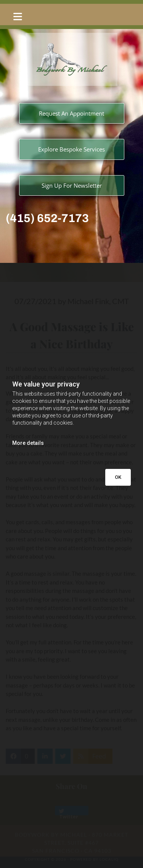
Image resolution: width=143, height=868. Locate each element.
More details (28, 443)
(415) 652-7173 (47, 218)
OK (118, 477)
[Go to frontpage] (71, 59)
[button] (71, 16)
